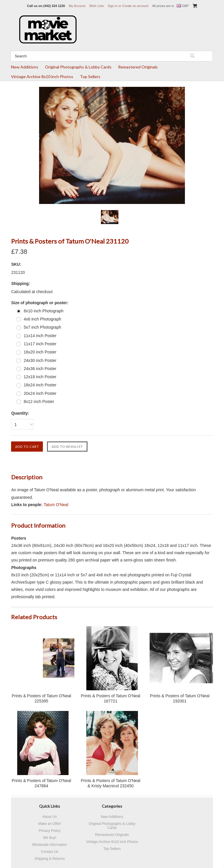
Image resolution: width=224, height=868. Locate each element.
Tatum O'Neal (56, 505)
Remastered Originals (138, 67)
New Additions (25, 67)
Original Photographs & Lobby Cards (78, 67)
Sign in (113, 6)
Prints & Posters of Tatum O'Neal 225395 (41, 698)
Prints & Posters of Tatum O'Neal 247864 (41, 783)
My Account (77, 6)
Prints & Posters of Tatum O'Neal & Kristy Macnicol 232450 (111, 783)
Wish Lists (97, 6)
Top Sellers (90, 76)
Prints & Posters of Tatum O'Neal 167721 (111, 698)
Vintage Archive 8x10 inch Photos (42, 76)
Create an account (135, 6)
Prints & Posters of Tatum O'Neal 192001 (180, 698)
